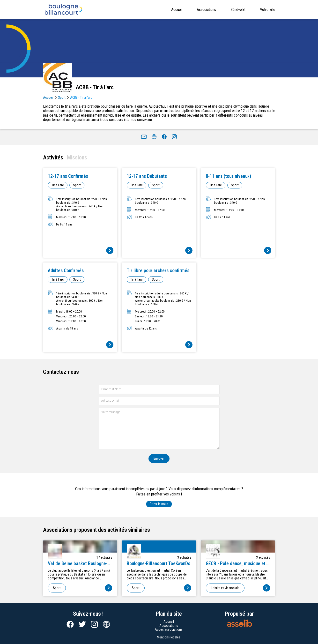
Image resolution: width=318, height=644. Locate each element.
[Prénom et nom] (159, 389)
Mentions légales (169, 637)
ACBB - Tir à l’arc (81, 97)
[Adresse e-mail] (159, 401)
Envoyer (159, 458)
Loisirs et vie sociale (225, 588)
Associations (206, 10)
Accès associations (169, 629)
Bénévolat (238, 10)
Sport (62, 97)
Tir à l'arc (58, 185)
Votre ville (268, 10)
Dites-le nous (159, 504)
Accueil (177, 10)
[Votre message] (159, 428)
